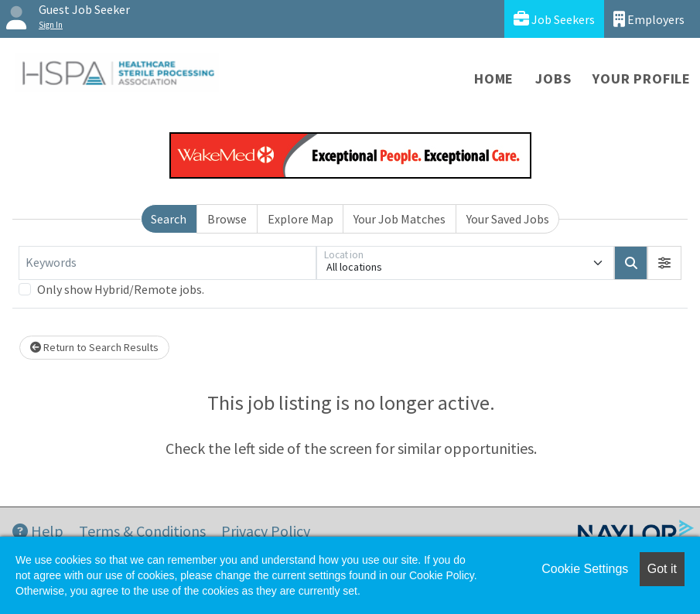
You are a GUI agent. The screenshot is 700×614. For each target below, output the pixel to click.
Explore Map (300, 219)
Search (169, 219)
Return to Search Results (94, 347)
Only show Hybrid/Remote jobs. (121, 289)
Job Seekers (554, 19)
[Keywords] (167, 263)
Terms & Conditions (142, 531)
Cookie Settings (585, 569)
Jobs (553, 78)
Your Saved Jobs (508, 219)
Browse (227, 219)
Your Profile (642, 78)
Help (38, 531)
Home (494, 78)
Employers (649, 19)
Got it (662, 569)
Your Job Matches (400, 219)
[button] (664, 263)
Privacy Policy (266, 531)
